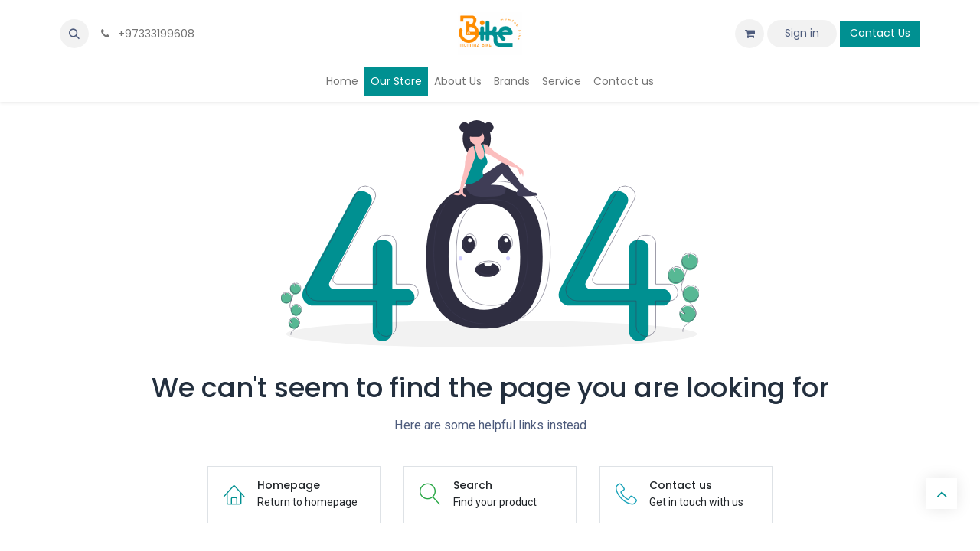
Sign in (802, 33)
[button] (74, 34)
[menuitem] (342, 82)
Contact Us (880, 33)
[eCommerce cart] (750, 34)
